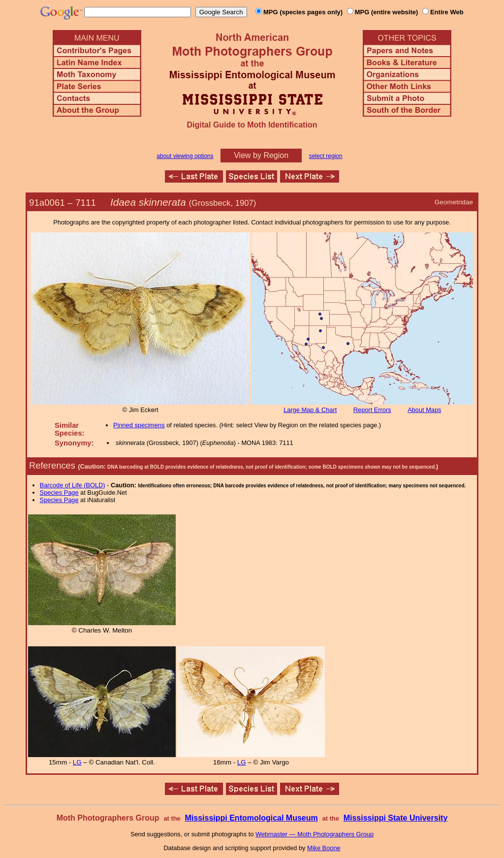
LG (77, 762)
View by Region (261, 155)
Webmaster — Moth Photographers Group (315, 834)
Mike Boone (324, 848)
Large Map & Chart (310, 410)
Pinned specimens (139, 425)
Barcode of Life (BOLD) (73, 485)
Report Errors (372, 410)
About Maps (424, 410)
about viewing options (185, 156)
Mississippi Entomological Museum (251, 818)
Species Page (59, 493)
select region (326, 156)
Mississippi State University (396, 818)
